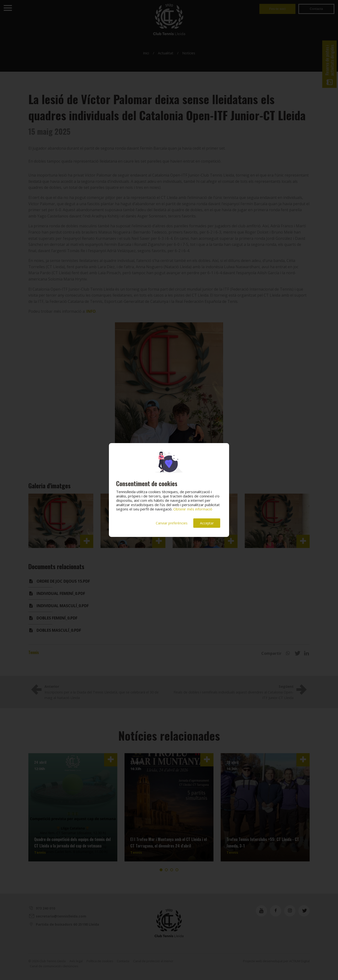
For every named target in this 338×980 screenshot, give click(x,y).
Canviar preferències (172, 523)
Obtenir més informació (193, 509)
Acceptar (207, 523)
